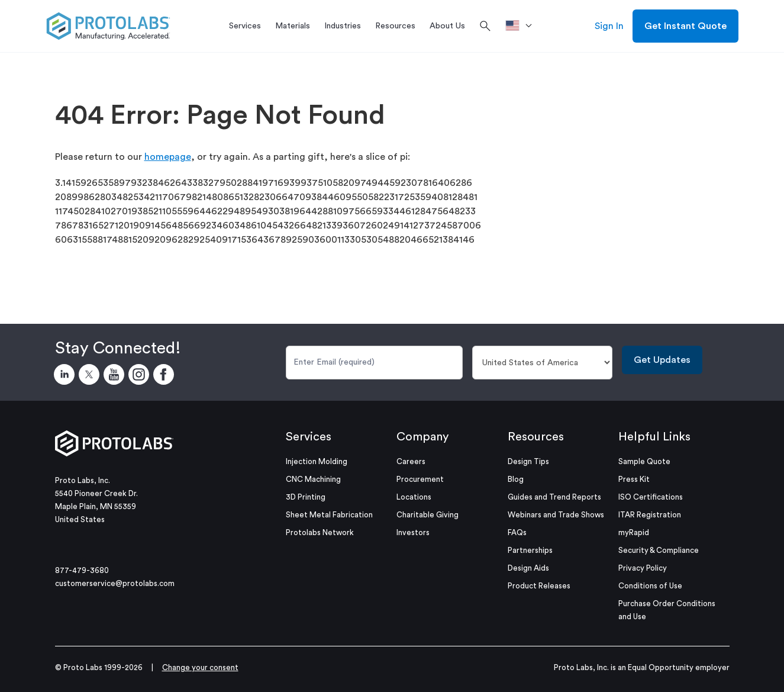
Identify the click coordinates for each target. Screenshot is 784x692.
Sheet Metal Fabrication (329, 515)
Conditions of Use (650, 586)
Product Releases (539, 586)
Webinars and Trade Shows (556, 515)
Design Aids (528, 568)
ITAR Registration (650, 515)
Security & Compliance (659, 550)
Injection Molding (317, 461)
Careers (411, 461)
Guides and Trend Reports (554, 497)
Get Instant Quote (685, 26)
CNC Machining (313, 479)
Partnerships (530, 550)
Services (309, 437)
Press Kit (634, 479)
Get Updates (662, 360)
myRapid (634, 532)
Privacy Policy (643, 568)
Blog (516, 479)
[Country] (542, 363)
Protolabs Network (320, 532)
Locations (414, 497)
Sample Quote (644, 461)
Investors (413, 532)
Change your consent (200, 667)
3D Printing (306, 497)
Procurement (420, 479)
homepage (168, 157)
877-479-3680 (82, 570)
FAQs (517, 532)
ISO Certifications (651, 497)
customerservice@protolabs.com (115, 583)
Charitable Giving (428, 515)
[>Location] (523, 26)
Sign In (609, 26)
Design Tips (528, 461)
